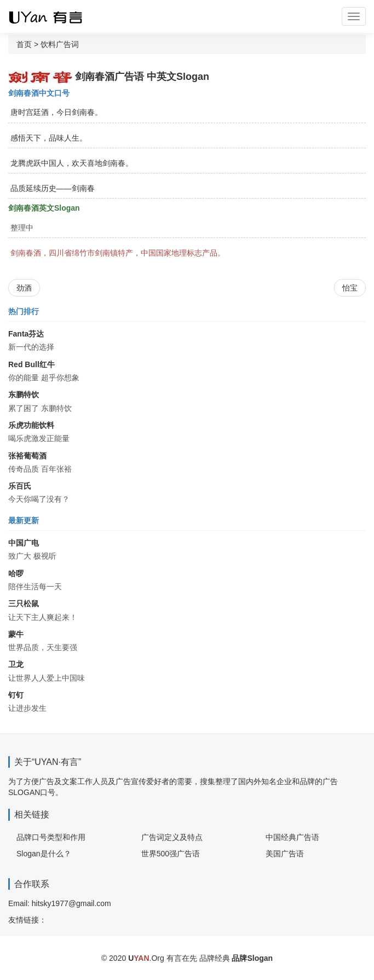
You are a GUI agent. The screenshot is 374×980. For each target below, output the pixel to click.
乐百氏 (20, 486)
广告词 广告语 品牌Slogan (55, 16)
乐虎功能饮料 (31, 425)
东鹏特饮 (24, 395)
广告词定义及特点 (172, 837)
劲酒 (24, 288)
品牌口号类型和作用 (51, 837)
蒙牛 (16, 634)
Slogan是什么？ (44, 854)
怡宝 (350, 288)
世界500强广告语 (171, 854)
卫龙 (16, 664)
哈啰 (16, 573)
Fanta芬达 (26, 334)
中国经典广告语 (292, 837)
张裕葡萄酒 (27, 456)
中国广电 (24, 543)
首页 (24, 44)
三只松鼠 (24, 604)
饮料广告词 (60, 44)
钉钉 (16, 695)
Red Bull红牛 (31, 364)
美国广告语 (285, 854)
